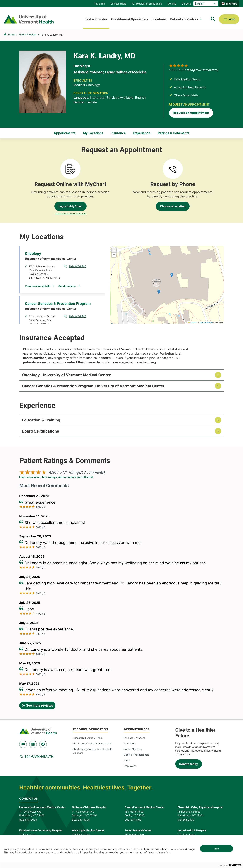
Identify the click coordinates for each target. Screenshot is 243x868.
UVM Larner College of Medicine (92, 745)
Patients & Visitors (184, 19)
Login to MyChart (70, 206)
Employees (130, 768)
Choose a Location (173, 206)
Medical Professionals (136, 756)
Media (127, 762)
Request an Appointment (191, 113)
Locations (159, 19)
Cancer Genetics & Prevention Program (58, 304)
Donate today (189, 766)
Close (217, 849)
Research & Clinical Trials (88, 740)
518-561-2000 (186, 821)
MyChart (231, 4)
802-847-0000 (28, 821)
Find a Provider (96, 19)
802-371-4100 (133, 821)
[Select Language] (206, 4)
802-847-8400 (77, 266)
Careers (186, 4)
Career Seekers (132, 751)
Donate (172, 4)
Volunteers (130, 745)
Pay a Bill (99, 4)
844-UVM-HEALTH (39, 758)
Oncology (33, 254)
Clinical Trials (118, 4)
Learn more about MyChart (70, 214)
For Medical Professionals (147, 4)
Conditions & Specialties (130, 19)
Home (12, 34)
